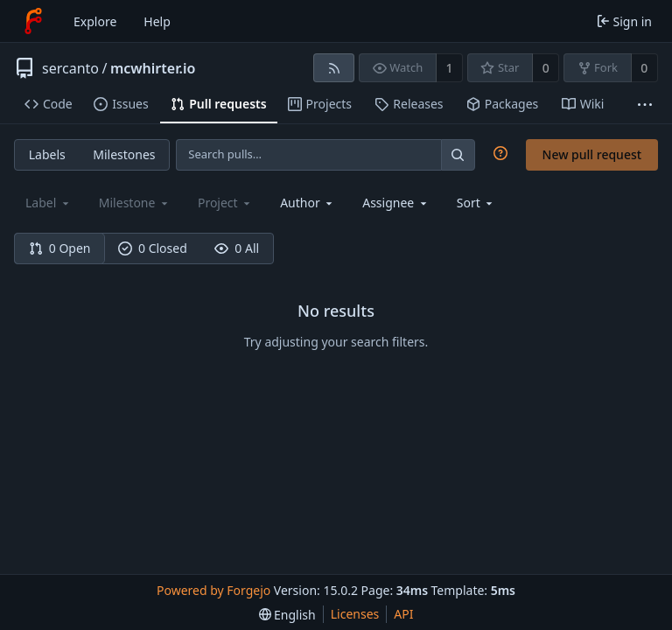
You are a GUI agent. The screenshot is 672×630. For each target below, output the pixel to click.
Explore (95, 21)
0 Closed (153, 248)
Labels (47, 154)
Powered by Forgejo (213, 590)
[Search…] (458, 154)
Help (157, 21)
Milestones (124, 154)
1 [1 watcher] (450, 68)
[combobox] (308, 203)
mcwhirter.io (153, 68)
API (403, 614)
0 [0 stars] (546, 68)
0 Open (60, 248)
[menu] (476, 203)
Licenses (355, 614)
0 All (237, 248)
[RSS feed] (334, 68)
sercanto (70, 68)
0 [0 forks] (644, 68)
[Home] (33, 21)
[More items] (645, 105)
